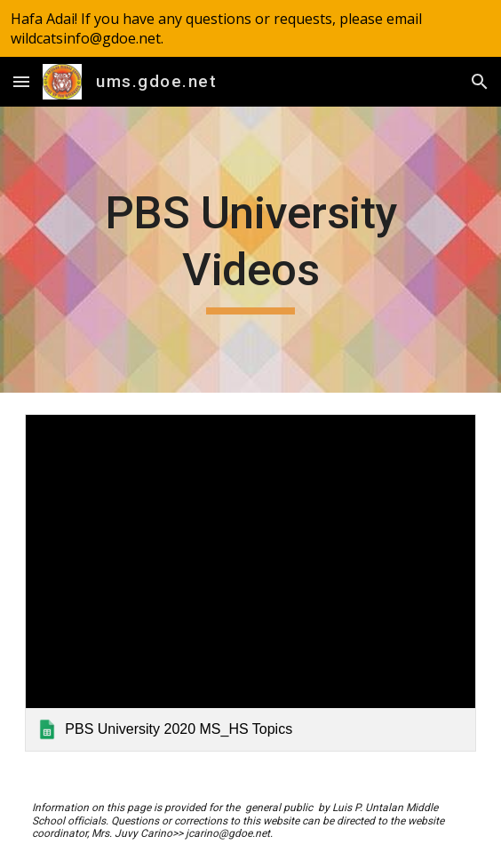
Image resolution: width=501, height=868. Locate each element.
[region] (250, 28)
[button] (21, 81)
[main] (250, 250)
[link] (250, 583)
